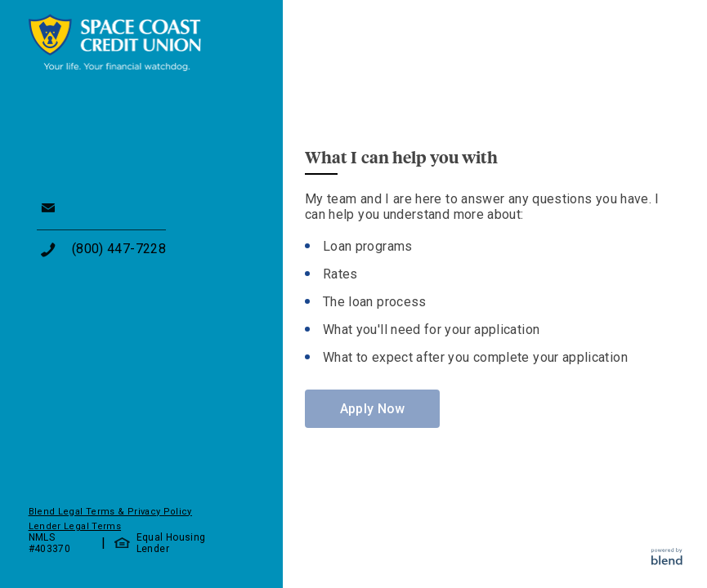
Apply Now (373, 409)
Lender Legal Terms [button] (75, 526)
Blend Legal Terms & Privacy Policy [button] (110, 512)
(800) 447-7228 (119, 249)
